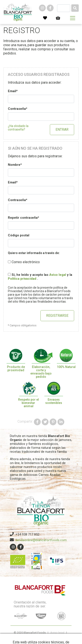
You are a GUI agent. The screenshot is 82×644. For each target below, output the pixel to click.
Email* (13, 91)
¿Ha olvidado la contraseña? (18, 128)
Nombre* (15, 165)
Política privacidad (23, 279)
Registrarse (57, 316)
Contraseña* (18, 109)
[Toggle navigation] (73, 18)
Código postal (19, 235)
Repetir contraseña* (24, 218)
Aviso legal (58, 275)
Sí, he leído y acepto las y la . (40, 277)
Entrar (62, 130)
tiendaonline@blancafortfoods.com (41, 540)
